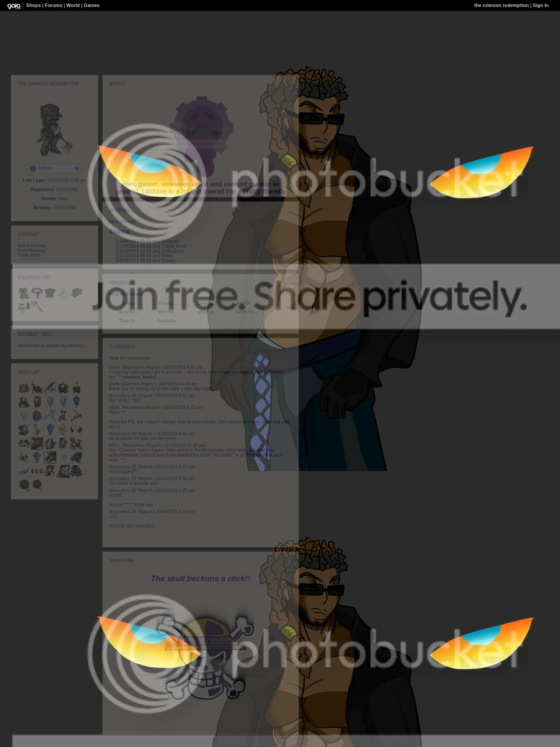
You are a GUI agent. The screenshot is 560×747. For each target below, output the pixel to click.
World (73, 5)
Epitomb (147, 241)
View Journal (123, 222)
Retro (144, 256)
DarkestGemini (125, 384)
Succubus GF (123, 396)
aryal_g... (207, 312)
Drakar (145, 261)
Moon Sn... (247, 312)
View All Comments (129, 358)
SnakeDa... (168, 321)
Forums (54, 5)
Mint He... (168, 312)
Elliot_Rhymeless (127, 367)
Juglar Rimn (151, 246)
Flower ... (168, 303)
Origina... (207, 303)
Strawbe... (128, 312)
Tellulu (128, 303)
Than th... (129, 321)
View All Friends (126, 294)
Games (92, 5)
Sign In (541, 5)
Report (154, 367)
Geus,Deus (150, 251)
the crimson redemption (501, 5)
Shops (34, 5)
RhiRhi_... (246, 303)
